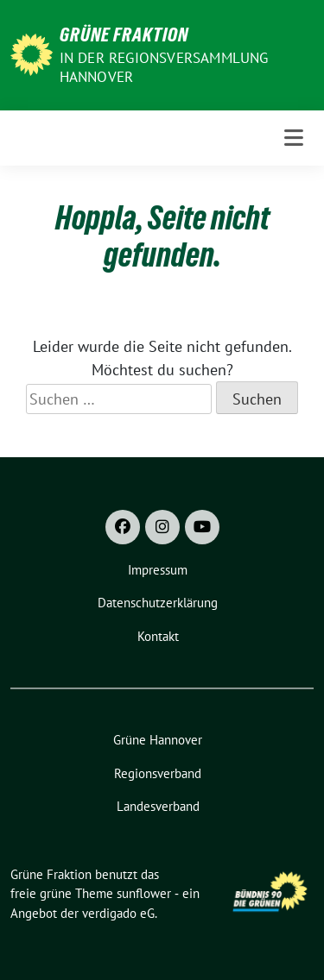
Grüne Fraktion (124, 35)
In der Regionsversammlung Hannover (164, 67)
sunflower (144, 893)
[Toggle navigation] (294, 138)
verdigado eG (118, 913)
